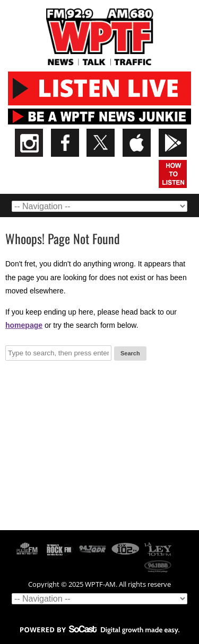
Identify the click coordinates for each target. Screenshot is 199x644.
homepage (24, 325)
